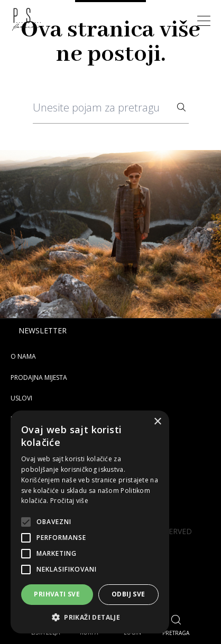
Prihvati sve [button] (57, 594)
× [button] (157, 422)
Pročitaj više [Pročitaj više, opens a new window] (69, 501)
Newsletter (43, 330)
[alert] (90, 522)
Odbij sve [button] (128, 594)
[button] (90, 617)
